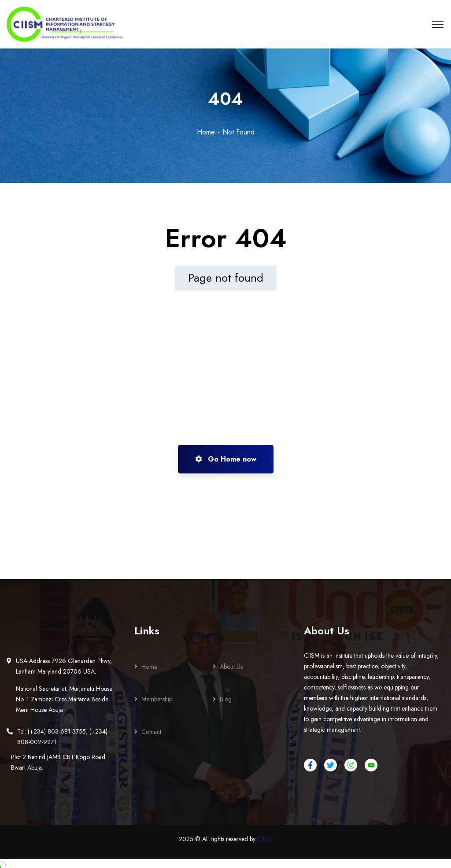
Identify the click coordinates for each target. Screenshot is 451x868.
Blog (226, 699)
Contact (151, 732)
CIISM (265, 839)
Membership (157, 699)
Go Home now (226, 459)
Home (206, 132)
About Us (231, 667)
